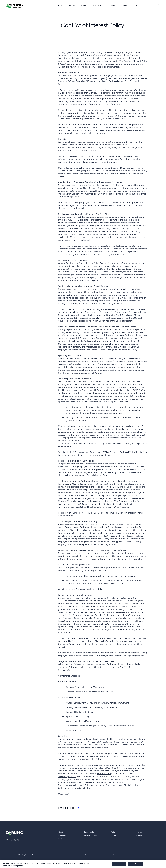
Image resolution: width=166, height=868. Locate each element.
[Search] (159, 5)
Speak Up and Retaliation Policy (110, 782)
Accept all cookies (136, 865)
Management (63, 835)
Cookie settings (111, 855)
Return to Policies (66, 808)
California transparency (93, 855)
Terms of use (63, 855)
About (60, 832)
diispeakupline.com (67, 776)
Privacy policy (76, 855)
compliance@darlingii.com (80, 788)
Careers (139, 835)
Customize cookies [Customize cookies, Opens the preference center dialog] (119, 865)
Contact (61, 839)
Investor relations (91, 835)
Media (113, 832)
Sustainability (89, 832)
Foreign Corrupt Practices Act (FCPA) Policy (95, 452)
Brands (139, 832)
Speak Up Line (118, 254)
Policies (113, 835)
